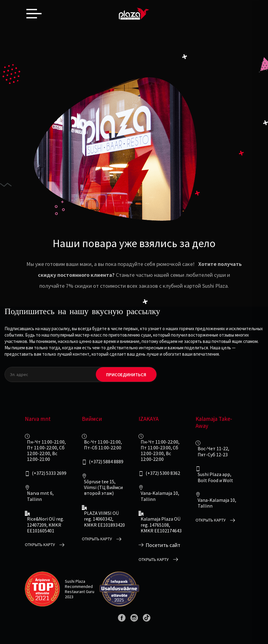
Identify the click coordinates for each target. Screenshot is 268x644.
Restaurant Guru (80, 592)
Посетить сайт (163, 545)
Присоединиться (126, 375)
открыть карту (40, 545)
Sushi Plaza (75, 581)
